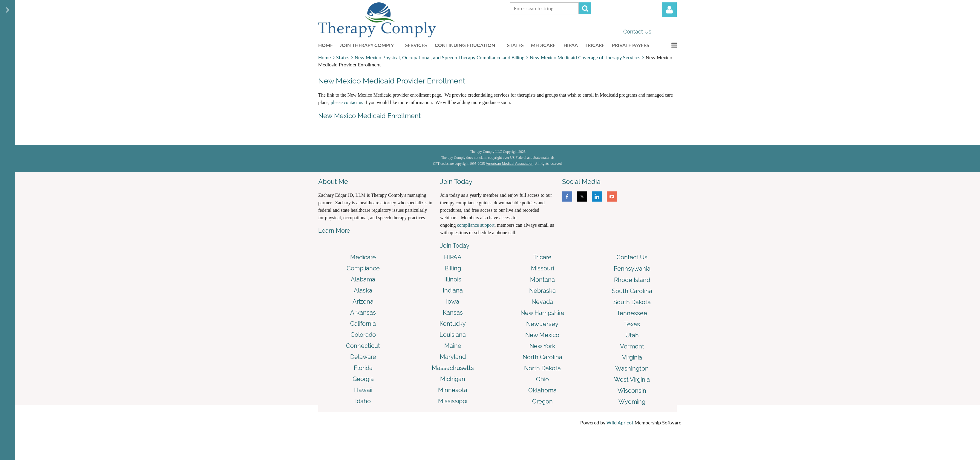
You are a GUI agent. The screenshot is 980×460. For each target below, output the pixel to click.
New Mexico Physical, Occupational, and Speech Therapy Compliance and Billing (440, 57)
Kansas (453, 313)
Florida (363, 368)
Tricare (542, 257)
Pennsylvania (632, 269)
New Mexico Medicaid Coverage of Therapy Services (585, 57)
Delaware (363, 357)
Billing (453, 268)
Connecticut (363, 346)
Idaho (363, 401)
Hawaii (363, 390)
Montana (542, 280)
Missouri (542, 268)
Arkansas (363, 313)
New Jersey (542, 324)
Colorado (363, 335)
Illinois (453, 279)
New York (542, 346)
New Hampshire (542, 313)
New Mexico (542, 335)
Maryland (453, 357)
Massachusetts (453, 368)
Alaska (363, 290)
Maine (453, 346)
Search (585, 8)
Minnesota (453, 390)
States (343, 57)
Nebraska (542, 291)
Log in (669, 10)
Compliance (363, 268)
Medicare (363, 257)
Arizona (363, 301)
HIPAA (453, 257)
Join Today (455, 246)
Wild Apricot (620, 422)
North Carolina (542, 357)
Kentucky (453, 324)
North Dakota (542, 368)
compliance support (476, 225)
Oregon (542, 401)
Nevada (542, 302)
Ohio (542, 379)
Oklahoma (542, 390)
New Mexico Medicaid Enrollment (369, 116)
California (363, 324)
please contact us (347, 102)
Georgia (363, 379)
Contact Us (637, 32)
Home (324, 57)
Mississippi (453, 401)
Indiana (453, 290)
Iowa (453, 301)
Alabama (363, 279)
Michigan (453, 379)
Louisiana (453, 335)
